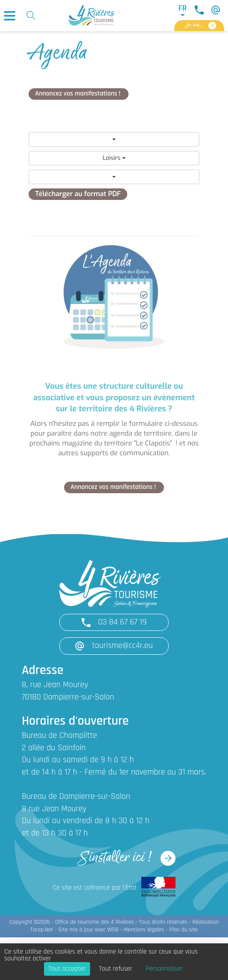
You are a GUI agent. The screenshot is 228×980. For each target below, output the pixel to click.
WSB (113, 930)
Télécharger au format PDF (78, 194)
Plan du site (183, 930)
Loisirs (114, 158)
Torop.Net (42, 930)
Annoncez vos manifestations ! (79, 94)
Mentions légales (144, 930)
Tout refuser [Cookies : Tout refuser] (116, 969)
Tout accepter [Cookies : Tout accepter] (67, 969)
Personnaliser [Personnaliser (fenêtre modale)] (164, 969)
